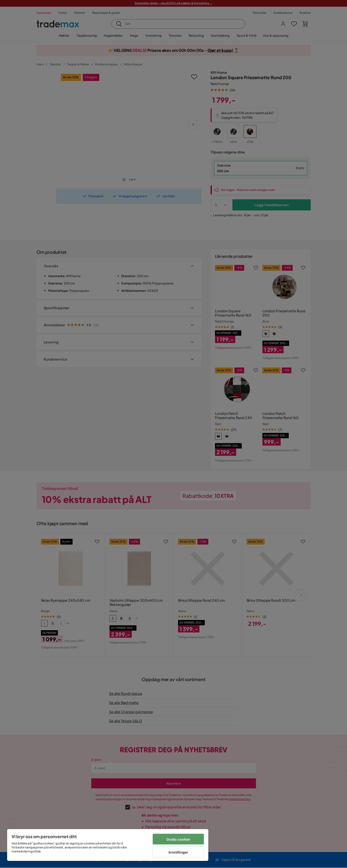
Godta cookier (178, 839)
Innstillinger (178, 852)
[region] (108, 845)
